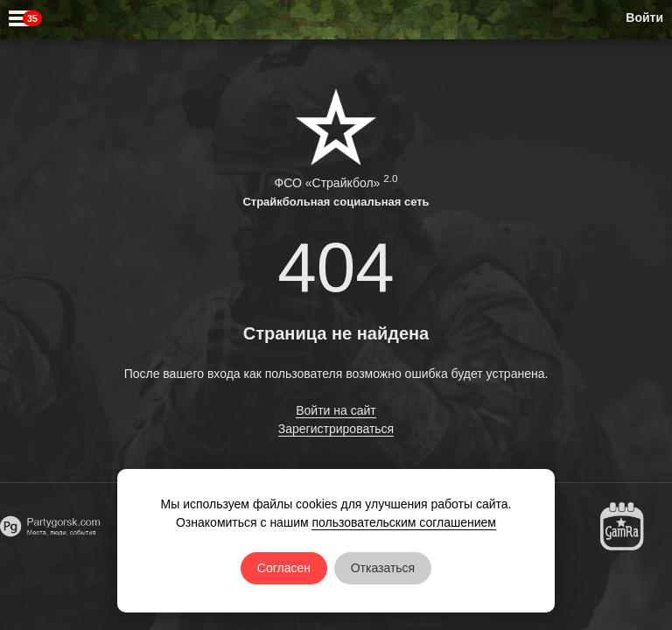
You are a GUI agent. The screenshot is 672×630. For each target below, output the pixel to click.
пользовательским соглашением (404, 522)
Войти (644, 17)
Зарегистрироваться (336, 429)
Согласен (284, 568)
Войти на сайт (336, 410)
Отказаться (383, 568)
